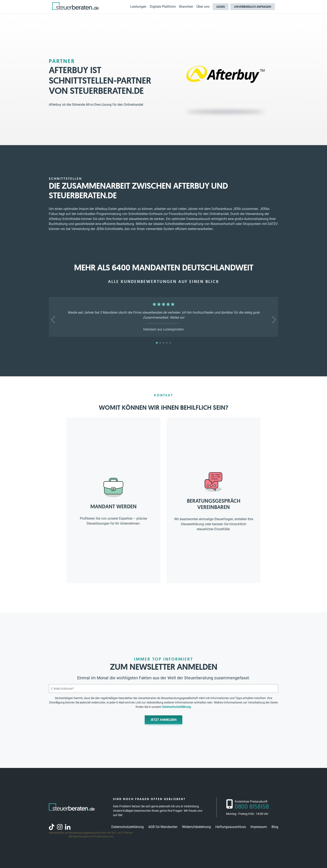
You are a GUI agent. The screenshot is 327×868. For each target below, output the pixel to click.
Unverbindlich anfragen (253, 7)
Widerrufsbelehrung (196, 827)
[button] (53, 320)
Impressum (259, 827)
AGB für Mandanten (163, 827)
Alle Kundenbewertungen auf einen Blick (164, 281)
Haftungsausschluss (231, 827)
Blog (275, 827)
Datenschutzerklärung (176, 707)
